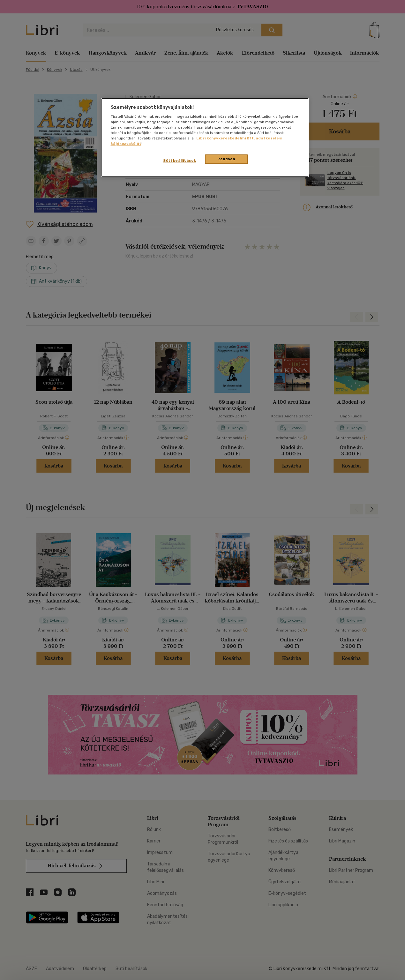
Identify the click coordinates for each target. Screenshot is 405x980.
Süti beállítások (180, 161)
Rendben (226, 159)
